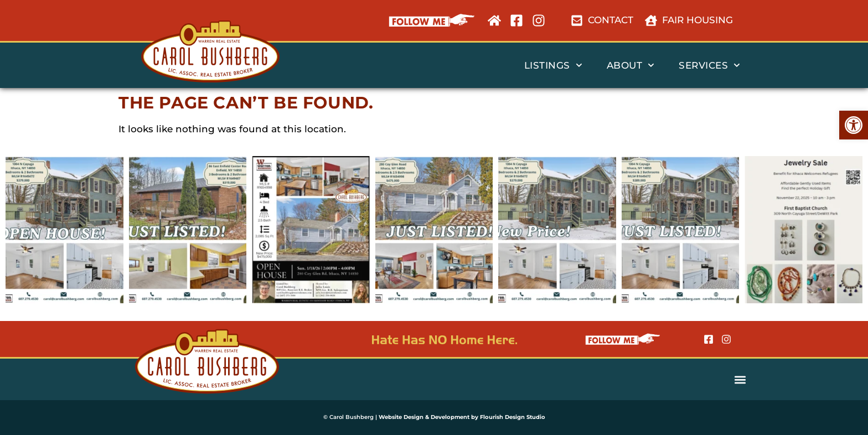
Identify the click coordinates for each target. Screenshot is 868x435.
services (709, 65)
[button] (854, 125)
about (631, 65)
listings (553, 65)
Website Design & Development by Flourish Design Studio (462, 417)
